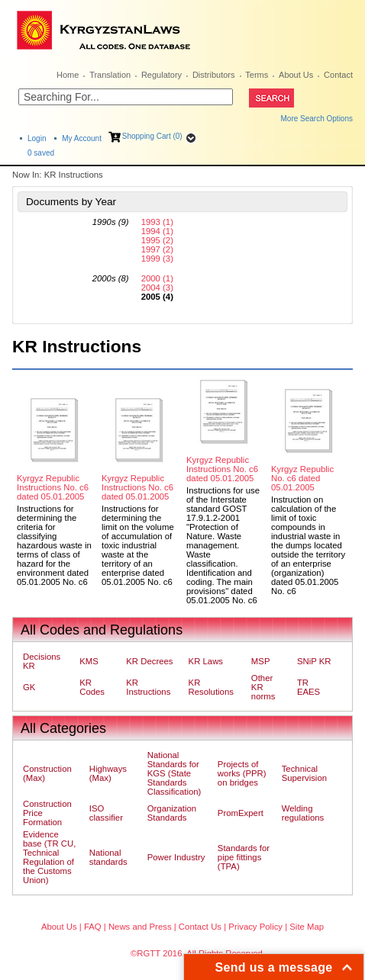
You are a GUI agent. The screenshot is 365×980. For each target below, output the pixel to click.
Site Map (307, 927)
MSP (261, 661)
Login (37, 138)
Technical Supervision (304, 773)
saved (41, 153)
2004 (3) (157, 288)
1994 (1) (157, 231)
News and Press (140, 927)
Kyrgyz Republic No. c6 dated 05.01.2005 (302, 478)
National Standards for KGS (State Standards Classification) (174, 773)
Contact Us (200, 927)
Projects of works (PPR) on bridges (242, 773)
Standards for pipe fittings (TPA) (244, 857)
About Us (296, 75)
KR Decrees (149, 661)
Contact (338, 75)
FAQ (93, 927)
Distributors (214, 75)
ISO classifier (106, 813)
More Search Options (317, 119)
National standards (108, 857)
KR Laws (206, 661)
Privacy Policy (255, 927)
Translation (110, 75)
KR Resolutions (211, 687)
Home (68, 75)
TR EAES (308, 687)
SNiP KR (314, 661)
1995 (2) (157, 240)
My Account (82, 138)
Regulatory (162, 75)
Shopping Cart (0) (152, 136)
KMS (89, 661)
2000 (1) (157, 278)
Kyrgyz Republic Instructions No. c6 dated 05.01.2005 (53, 487)
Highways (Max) (108, 773)
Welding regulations (303, 813)
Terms (257, 75)
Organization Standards (172, 813)
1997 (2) (157, 249)
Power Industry (176, 857)
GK (29, 687)
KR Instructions (148, 687)
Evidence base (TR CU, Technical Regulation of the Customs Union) (49, 857)
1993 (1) (157, 222)
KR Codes (92, 687)
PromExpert (241, 813)
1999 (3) (157, 259)
